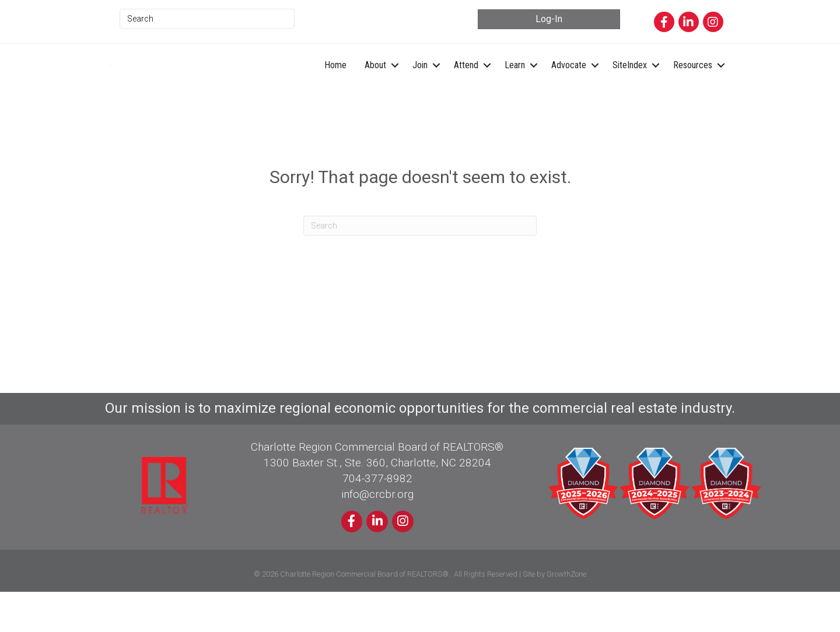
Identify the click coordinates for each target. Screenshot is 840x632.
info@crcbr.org (377, 534)
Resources (693, 85)
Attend (466, 85)
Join (420, 85)
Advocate (569, 85)
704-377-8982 (377, 519)
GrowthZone (566, 614)
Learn (515, 85)
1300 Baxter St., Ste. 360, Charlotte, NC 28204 (377, 503)
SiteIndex (630, 85)
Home (335, 85)
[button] (549, 19)
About (375, 85)
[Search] (420, 266)
